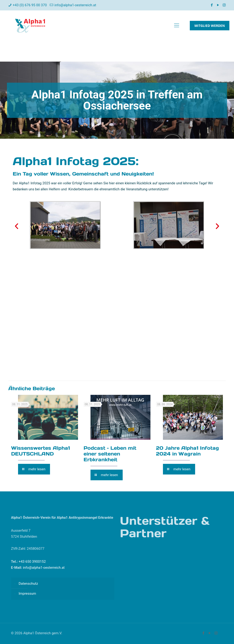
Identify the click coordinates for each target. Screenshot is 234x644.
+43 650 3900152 (32, 562)
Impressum (27, 594)
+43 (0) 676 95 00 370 (30, 5)
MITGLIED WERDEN (210, 26)
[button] (17, 226)
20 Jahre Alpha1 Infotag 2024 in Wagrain (187, 451)
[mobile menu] (177, 25)
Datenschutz (28, 584)
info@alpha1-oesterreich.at (75, 5)
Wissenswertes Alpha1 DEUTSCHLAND (41, 451)
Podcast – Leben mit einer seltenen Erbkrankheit (110, 454)
